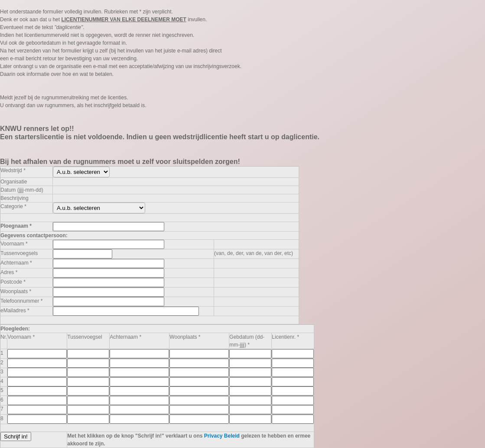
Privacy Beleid (222, 436)
